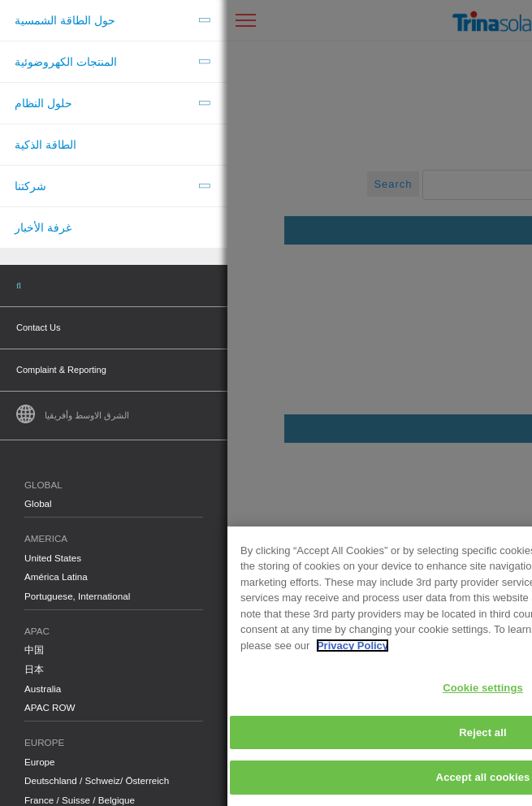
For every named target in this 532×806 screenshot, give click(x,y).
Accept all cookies (256, 777)
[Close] (506, 552)
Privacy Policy (125, 646)
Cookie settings (255, 688)
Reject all (255, 732)
